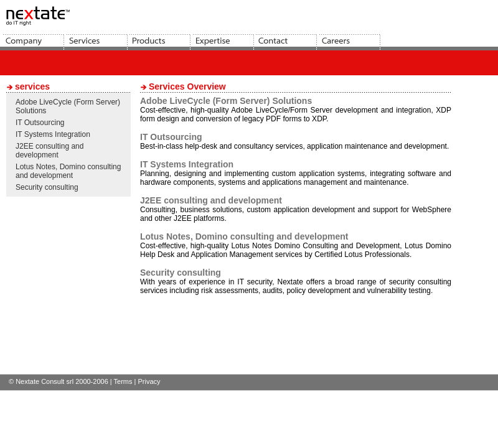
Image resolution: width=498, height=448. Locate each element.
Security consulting (47, 187)
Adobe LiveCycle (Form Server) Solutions (226, 101)
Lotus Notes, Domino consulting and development (68, 171)
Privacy (149, 381)
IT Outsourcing (40, 123)
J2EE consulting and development (49, 151)
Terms (123, 381)
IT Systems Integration (53, 134)
